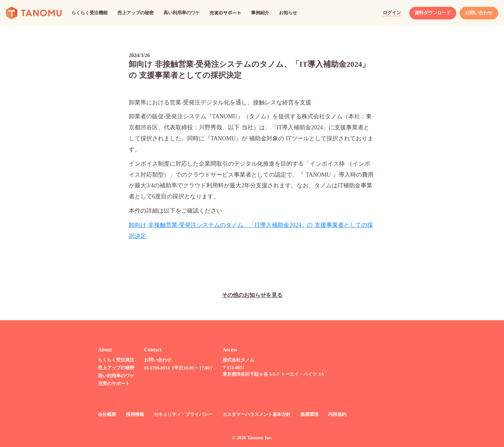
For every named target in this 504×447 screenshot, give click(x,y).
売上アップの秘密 (114, 367)
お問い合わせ (156, 359)
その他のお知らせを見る (252, 295)
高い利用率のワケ (114, 375)
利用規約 (336, 414)
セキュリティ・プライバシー (182, 414)
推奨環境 (308, 414)
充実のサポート (112, 383)
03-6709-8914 (155, 367)
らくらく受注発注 (114, 359)
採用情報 (133, 414)
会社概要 (105, 414)
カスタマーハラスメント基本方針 (255, 414)
